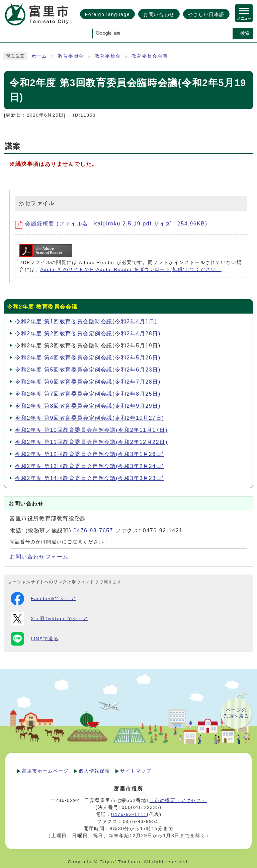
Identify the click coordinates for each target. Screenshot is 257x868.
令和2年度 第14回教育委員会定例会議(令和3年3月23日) (90, 478)
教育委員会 (71, 56)
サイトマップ (136, 771)
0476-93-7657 (93, 530)
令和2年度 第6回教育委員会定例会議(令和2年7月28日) (88, 382)
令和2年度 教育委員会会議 (42, 307)
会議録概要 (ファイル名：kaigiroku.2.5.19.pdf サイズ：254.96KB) (111, 224)
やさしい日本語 (206, 14)
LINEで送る (35, 639)
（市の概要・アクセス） (178, 800)
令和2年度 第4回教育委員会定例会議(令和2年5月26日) (88, 358)
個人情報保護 (94, 771)
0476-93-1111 (129, 814)
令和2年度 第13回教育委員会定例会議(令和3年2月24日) (90, 466)
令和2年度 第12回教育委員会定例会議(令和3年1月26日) (90, 454)
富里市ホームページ (45, 771)
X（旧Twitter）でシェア (49, 619)
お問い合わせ (159, 14)
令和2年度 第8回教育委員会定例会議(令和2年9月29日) (88, 406)
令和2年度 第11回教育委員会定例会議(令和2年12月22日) (91, 442)
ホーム (39, 56)
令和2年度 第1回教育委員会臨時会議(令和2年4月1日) (86, 321)
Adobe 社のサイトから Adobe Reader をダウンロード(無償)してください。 (131, 270)
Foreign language (108, 14)
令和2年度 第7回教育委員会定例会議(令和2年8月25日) (88, 394)
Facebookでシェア (43, 599)
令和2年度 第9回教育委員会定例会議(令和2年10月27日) (90, 418)
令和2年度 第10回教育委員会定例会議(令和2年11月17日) (91, 430)
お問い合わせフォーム (39, 557)
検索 (245, 33)
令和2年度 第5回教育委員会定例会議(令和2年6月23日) (88, 370)
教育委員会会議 (150, 56)
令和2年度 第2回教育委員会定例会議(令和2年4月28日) (88, 333)
